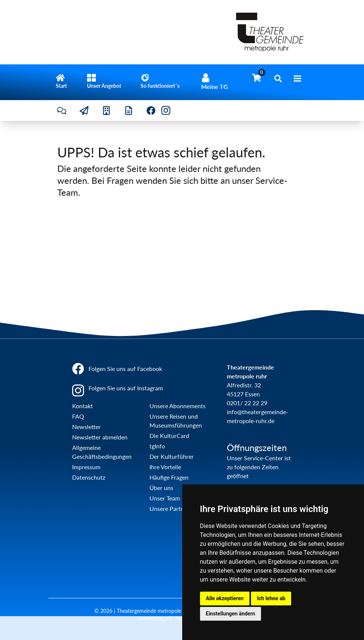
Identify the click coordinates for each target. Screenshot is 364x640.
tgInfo (157, 446)
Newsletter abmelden (100, 437)
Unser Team (165, 498)
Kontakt (83, 406)
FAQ (78, 416)
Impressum (86, 467)
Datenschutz (89, 477)
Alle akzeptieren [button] (225, 598)
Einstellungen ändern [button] (231, 614)
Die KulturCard (169, 436)
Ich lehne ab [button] (271, 598)
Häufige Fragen (169, 477)
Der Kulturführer (172, 456)
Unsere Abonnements (178, 406)
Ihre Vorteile (165, 467)
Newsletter (86, 427)
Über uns (161, 488)
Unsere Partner (169, 508)
